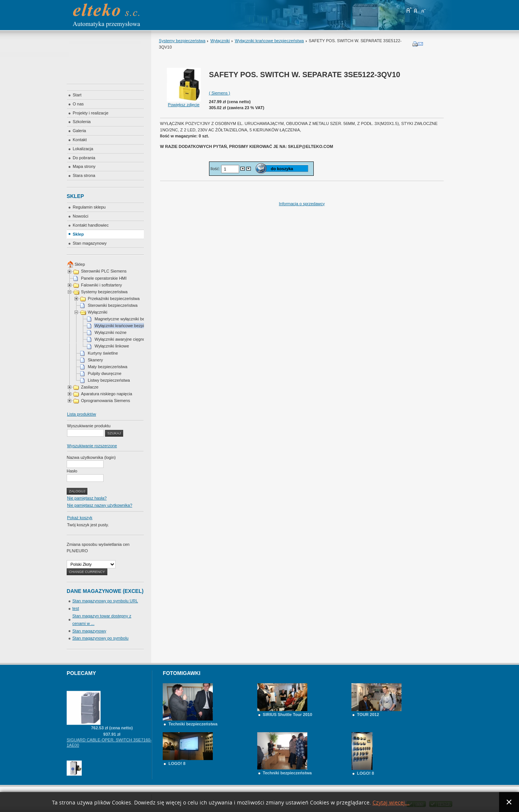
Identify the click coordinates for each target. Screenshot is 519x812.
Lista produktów (82, 414)
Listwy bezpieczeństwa (109, 380)
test (76, 608)
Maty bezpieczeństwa (108, 367)
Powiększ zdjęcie (184, 102)
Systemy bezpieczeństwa (182, 41)
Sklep (80, 264)
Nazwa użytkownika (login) (91, 457)
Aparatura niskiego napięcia (107, 394)
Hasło (72, 471)
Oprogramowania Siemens (105, 401)
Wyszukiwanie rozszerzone (92, 446)
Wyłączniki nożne (111, 332)
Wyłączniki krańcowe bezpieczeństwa (269, 41)
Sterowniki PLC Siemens (104, 271)
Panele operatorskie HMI (104, 278)
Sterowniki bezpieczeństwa (113, 305)
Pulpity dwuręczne (105, 373)
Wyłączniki (220, 41)
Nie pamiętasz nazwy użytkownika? (100, 505)
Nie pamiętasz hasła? (87, 498)
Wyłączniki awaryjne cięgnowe (122, 339)
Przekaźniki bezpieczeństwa (114, 299)
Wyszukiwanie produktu (89, 426)
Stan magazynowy (89, 631)
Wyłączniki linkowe (112, 346)
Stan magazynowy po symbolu (100, 638)
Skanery (95, 360)
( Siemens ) (220, 93)
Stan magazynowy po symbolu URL (105, 601)
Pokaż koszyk (80, 518)
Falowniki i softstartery (102, 285)
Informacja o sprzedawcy (302, 204)
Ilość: (216, 168)
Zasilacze (90, 387)
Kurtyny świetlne (103, 353)
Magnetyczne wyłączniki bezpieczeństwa (132, 319)
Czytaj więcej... (391, 803)
